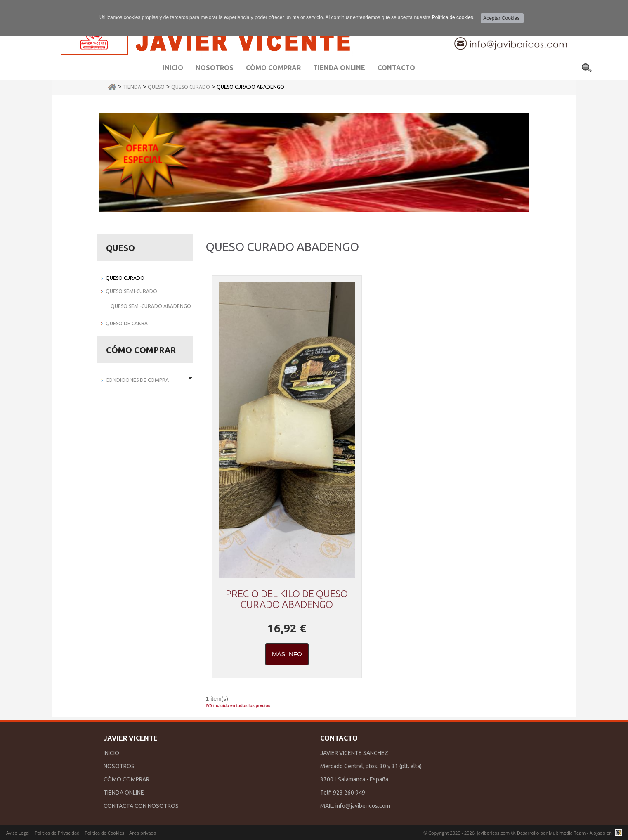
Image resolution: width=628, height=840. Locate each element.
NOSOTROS (119, 766)
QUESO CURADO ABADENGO (250, 87)
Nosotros (215, 68)
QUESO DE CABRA (127, 323)
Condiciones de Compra (137, 380)
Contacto (396, 68)
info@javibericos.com (363, 806)
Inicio (173, 68)
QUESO (156, 87)
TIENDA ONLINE (124, 793)
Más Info (287, 654)
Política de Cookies (104, 833)
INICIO (111, 753)
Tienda (132, 87)
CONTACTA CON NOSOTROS (141, 806)
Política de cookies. (453, 17)
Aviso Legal (18, 833)
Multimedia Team (567, 833)
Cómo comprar (273, 68)
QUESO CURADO (191, 87)
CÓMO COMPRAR (126, 779)
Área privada (143, 833)
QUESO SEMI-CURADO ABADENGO (151, 306)
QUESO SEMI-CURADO (131, 291)
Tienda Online (339, 68)
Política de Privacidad (57, 833)
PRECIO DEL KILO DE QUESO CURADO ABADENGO (287, 599)
